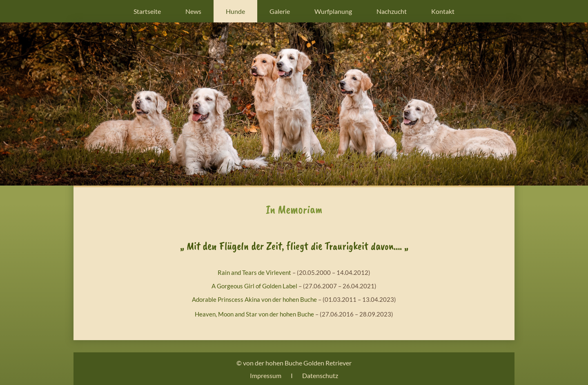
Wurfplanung (333, 11)
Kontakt (443, 11)
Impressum (266, 375)
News (193, 11)
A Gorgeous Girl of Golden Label (254, 286)
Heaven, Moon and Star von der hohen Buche (254, 314)
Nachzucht (392, 11)
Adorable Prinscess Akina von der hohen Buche (254, 299)
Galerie (280, 11)
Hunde (235, 11)
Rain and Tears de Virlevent (254, 272)
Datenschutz (320, 375)
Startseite (147, 11)
